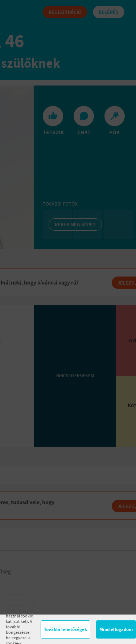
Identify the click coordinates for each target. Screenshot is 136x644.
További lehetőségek (65, 629)
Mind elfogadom (116, 629)
